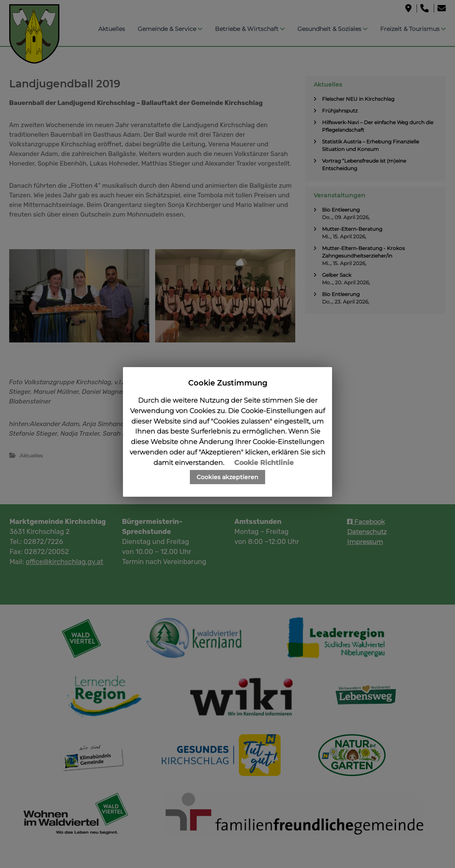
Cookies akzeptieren (227, 477)
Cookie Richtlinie (264, 463)
